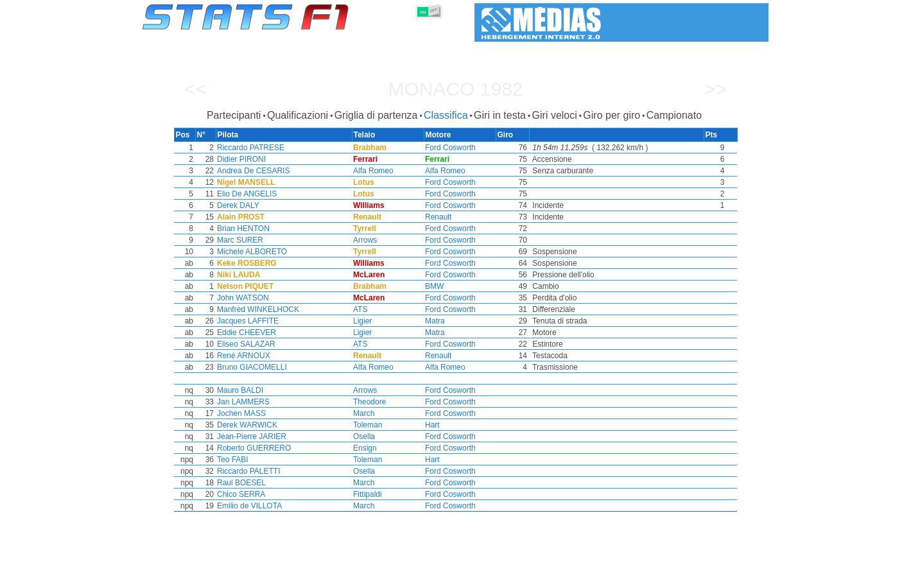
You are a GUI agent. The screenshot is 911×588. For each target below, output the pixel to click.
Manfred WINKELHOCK (256, 309)
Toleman (366, 425)
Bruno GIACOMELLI (249, 367)
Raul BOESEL (239, 483)
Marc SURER (238, 240)
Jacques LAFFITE (245, 321)
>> (716, 89)
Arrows (364, 240)
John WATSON (240, 298)
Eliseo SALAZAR (244, 344)
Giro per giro (612, 115)
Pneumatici (469, 576)
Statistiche (187, 576)
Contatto (744, 576)
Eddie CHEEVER (244, 333)
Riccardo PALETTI (246, 471)
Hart (432, 425)
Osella (363, 437)
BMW (434, 286)
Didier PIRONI (239, 159)
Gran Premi (287, 576)
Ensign (364, 448)
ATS (359, 309)
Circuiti (560, 576)
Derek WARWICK (245, 425)
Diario (598, 576)
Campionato (674, 115)
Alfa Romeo (372, 171)
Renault (438, 217)
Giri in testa (500, 115)
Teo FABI (230, 460)
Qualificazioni (298, 115)
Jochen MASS (239, 413)
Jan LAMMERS (241, 402)
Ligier (361, 321)
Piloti (331, 576)
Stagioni (235, 576)
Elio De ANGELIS (244, 194)
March (362, 413)
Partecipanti (234, 115)
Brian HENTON (241, 229)
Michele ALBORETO (249, 252)
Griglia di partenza (376, 115)
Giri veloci (555, 115)
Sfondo (701, 576)
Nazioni (518, 576)
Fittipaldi (366, 494)
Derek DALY (236, 205)
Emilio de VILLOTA (247, 506)
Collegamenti (648, 576)
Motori (422, 576)
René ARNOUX (241, 356)
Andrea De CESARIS (251, 171)
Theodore (368, 402)
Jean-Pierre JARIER (249, 437)
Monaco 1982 (455, 89)
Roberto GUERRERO (251, 448)
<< (195, 89)
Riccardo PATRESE (248, 148)
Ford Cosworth (450, 148)
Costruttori (376, 576)
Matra (435, 321)
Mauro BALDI (238, 390)
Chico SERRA (239, 494)
